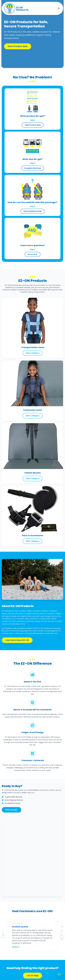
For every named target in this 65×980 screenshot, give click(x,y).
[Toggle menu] (59, 8)
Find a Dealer (12, 810)
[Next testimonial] (62, 935)
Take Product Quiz (33, 125)
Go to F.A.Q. (33, 254)
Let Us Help (33, 976)
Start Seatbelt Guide (33, 211)
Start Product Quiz (18, 46)
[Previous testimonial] (3, 935)
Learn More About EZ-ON (17, 640)
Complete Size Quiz (32, 168)
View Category (33, 353)
